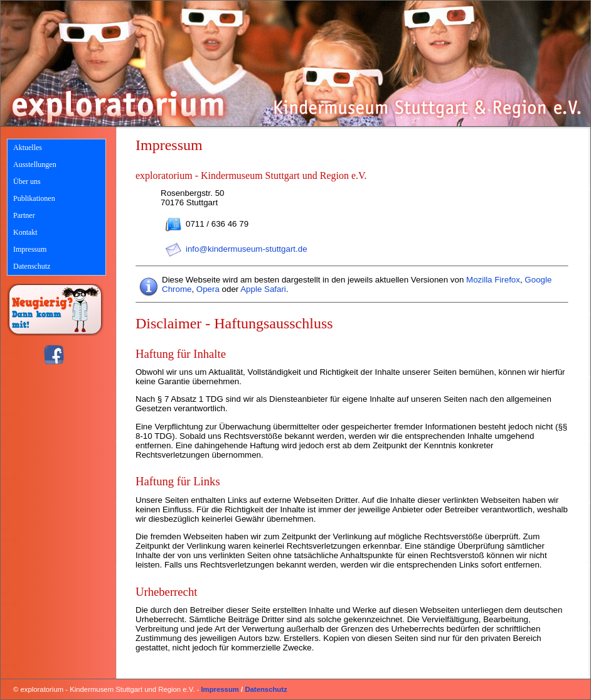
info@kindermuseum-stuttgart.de (247, 249)
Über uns (27, 181)
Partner (24, 215)
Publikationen (34, 198)
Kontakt (25, 232)
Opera (208, 289)
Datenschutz (32, 266)
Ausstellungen (35, 164)
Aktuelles (28, 148)
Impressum (30, 249)
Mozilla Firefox (493, 280)
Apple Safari (263, 289)
